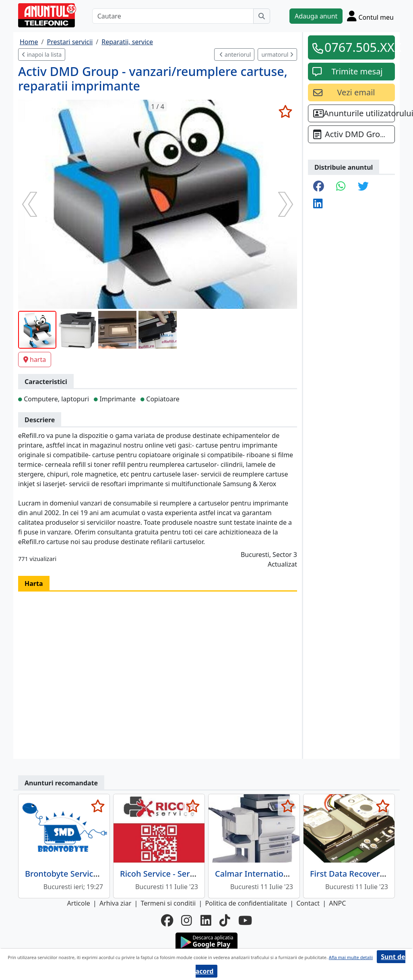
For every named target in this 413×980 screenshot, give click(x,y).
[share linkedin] (318, 204)
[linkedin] (206, 920)
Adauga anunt (316, 16)
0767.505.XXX (357, 47)
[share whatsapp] (341, 187)
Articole (79, 903)
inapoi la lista (42, 54)
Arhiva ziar (115, 903)
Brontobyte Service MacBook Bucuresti (99, 874)
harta (35, 360)
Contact (308, 903)
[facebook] (167, 920)
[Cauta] (262, 16)
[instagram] (187, 920)
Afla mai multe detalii (351, 957)
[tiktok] (225, 920)
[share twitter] (363, 187)
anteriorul (235, 54)
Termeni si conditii (168, 903)
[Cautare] (173, 16)
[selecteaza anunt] (285, 111)
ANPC (337, 903)
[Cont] (370, 16)
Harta (34, 583)
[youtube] (245, 920)
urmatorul (277, 54)
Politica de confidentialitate (246, 903)
